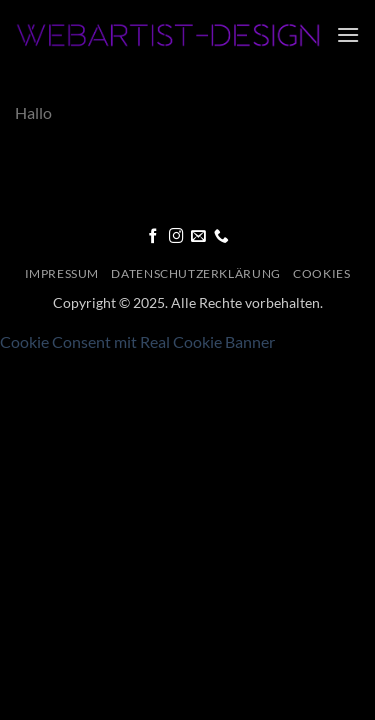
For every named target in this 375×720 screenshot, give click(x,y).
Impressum (62, 273)
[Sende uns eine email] (198, 237)
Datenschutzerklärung (195, 273)
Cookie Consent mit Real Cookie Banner (137, 341)
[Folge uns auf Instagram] (176, 237)
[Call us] (221, 237)
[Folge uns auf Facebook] (153, 237)
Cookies (321, 273)
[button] (348, 34)
